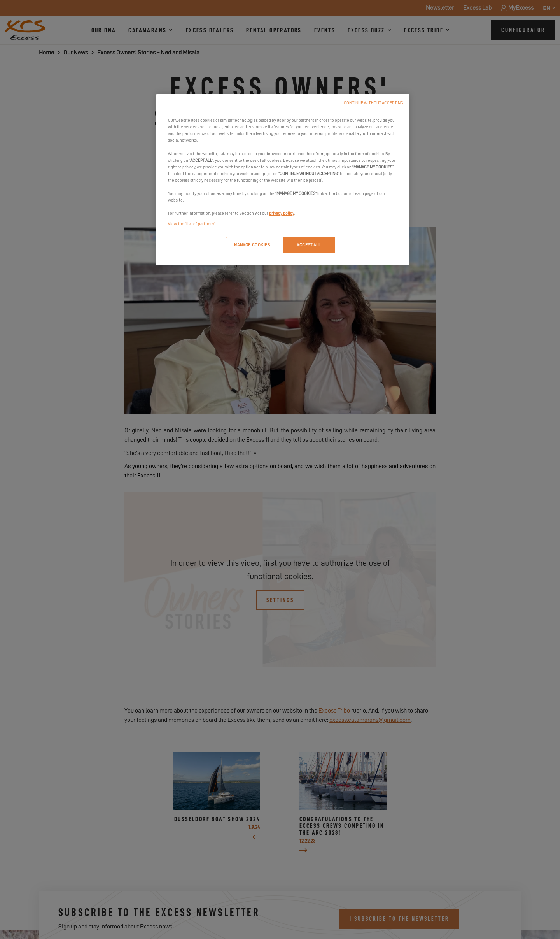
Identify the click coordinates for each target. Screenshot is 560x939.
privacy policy (282, 213)
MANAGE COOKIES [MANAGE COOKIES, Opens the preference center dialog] (252, 245)
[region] (283, 180)
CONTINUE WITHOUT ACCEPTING (374, 103)
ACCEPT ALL (309, 245)
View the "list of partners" (192, 224)
